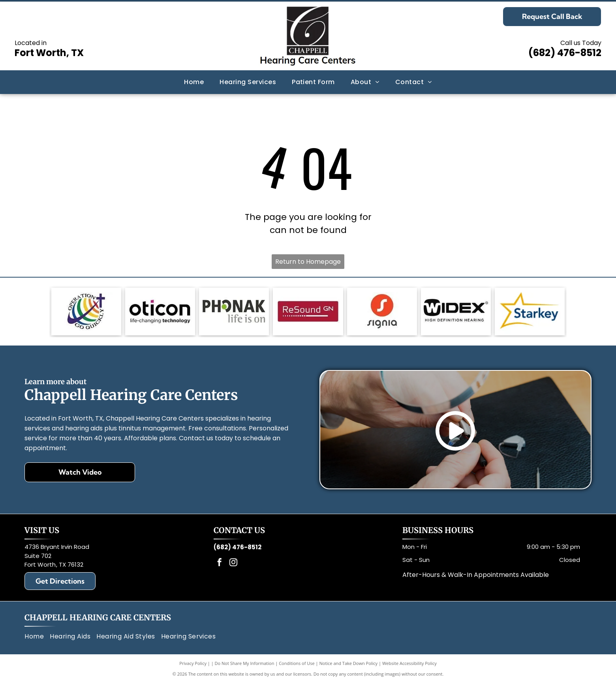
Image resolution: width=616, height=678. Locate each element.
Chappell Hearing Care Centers (98, 617)
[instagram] (233, 563)
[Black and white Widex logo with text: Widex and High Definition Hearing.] (456, 312)
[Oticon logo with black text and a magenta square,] (160, 312)
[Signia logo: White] (382, 312)
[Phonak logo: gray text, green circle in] (234, 312)
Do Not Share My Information (245, 663)
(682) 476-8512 (565, 53)
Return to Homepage (308, 262)
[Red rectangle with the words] (308, 312)
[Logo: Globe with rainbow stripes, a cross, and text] (86, 312)
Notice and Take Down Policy (349, 663)
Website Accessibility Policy (409, 663)
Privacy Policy (193, 663)
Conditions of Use (297, 663)
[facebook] (220, 563)
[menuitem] (194, 82)
